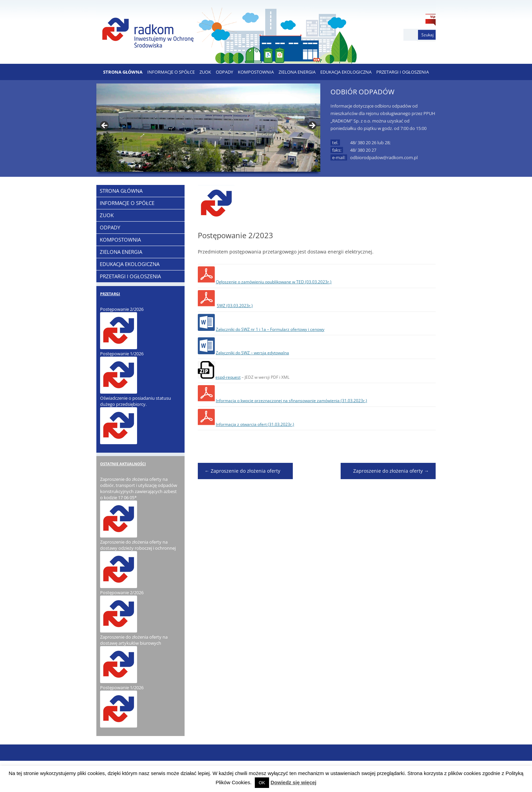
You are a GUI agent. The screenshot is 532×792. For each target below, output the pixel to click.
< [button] (105, 126)
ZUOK (205, 72)
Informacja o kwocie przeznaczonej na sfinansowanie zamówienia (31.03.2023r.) (291, 401)
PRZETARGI (110, 294)
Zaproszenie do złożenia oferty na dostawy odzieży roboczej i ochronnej (138, 545)
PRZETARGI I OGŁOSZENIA (403, 72)
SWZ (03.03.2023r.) (235, 306)
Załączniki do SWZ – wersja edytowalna (252, 353)
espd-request (228, 377)
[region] (208, 128)
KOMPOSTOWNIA (256, 72)
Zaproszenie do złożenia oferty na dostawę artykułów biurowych (134, 640)
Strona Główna (123, 72)
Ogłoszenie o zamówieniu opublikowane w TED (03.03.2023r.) (274, 282)
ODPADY (224, 72)
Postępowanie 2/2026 (122, 309)
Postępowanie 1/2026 (122, 354)
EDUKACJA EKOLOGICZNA (346, 72)
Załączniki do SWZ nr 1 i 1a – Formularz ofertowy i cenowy (270, 329)
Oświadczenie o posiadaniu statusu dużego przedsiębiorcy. (136, 401)
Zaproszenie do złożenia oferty (242, 471)
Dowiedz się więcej (293, 782)
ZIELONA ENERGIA (297, 72)
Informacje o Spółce (171, 72)
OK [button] (262, 783)
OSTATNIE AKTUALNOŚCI (123, 464)
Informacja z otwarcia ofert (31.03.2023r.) (255, 424)
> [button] (312, 126)
